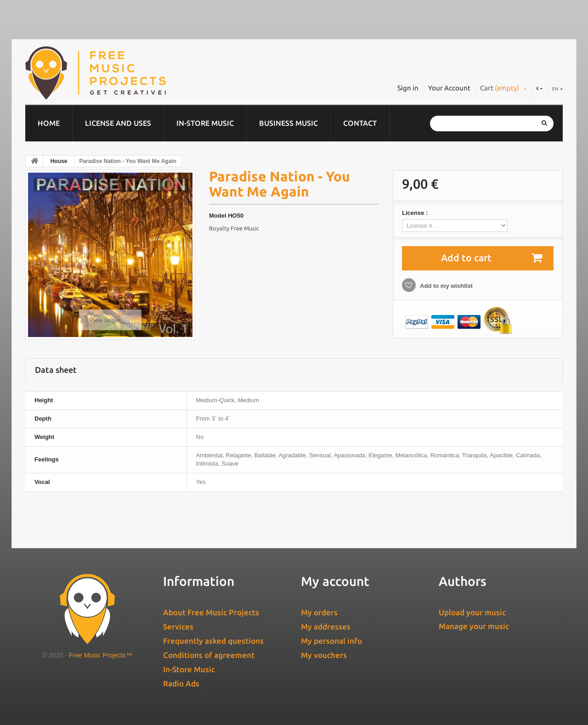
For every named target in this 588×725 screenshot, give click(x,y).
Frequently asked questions (213, 641)
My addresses (326, 627)
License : (416, 213)
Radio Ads (181, 683)
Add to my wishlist (446, 286)
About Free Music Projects (211, 612)
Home (49, 123)
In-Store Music (205, 123)
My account (335, 581)
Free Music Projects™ (101, 655)
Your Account (449, 88)
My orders (319, 612)
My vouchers (324, 655)
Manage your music (474, 626)
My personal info (331, 641)
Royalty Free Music (234, 228)
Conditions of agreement (209, 655)
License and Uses (118, 123)
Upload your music (472, 612)
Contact (360, 123)
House (59, 161)
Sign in (408, 88)
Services (178, 627)
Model (218, 216)
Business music (288, 123)
